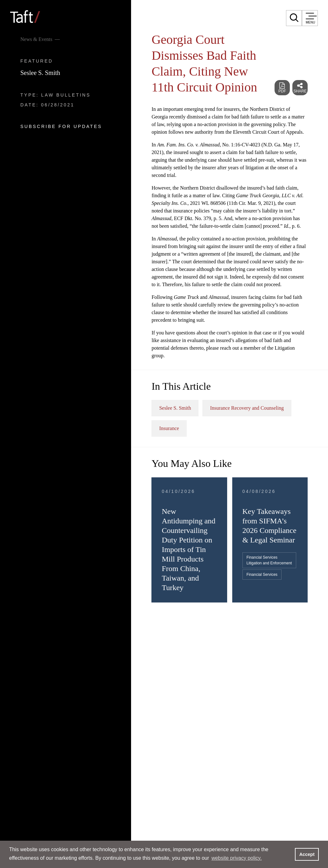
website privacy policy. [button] (237, 858)
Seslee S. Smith (40, 73)
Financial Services (262, 575)
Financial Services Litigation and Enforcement (269, 560)
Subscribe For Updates (61, 126)
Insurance (169, 428)
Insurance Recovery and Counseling (247, 408)
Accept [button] (307, 854)
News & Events (36, 39)
